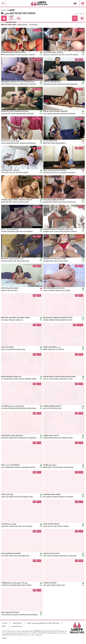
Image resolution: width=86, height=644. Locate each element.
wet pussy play (48, 202)
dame (23, 349)
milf (64, 585)
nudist (50, 349)
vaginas (55, 438)
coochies (15, 202)
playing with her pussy (69, 202)
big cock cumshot (56, 84)
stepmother (64, 113)
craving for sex (14, 526)
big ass (11, 615)
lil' (7, 290)
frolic (16, 290)
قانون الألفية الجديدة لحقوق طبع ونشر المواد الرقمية (43, 623)
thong (60, 438)
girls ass (56, 261)
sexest (13, 113)
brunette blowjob (14, 408)
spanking (16, 615)
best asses (59, 467)
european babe (9, 467)
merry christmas (10, 54)
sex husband (21, 556)
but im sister (33, 24)
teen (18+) (62, 54)
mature (19, 261)
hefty (45, 556)
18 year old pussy (68, 467)
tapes (3, 349)
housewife (23, 143)
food (51, 408)
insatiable (46, 231)
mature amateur (54, 379)
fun (69, 172)
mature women (64, 379)
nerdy (12, 290)
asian (3, 84)
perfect (3, 497)
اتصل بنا (5, 623)
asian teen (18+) (6, 113)
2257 (4, 626)
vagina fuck (33, 84)
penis (24, 526)
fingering (55, 202)
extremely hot (32, 438)
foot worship (5, 172)
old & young (47, 54)
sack (49, 143)
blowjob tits (30, 113)
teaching (61, 349)
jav (48, 379)
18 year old (32, 54)
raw (22, 320)
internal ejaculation (64, 231)
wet (6, 349)
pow (7, 202)
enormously (5, 438)
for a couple (5, 556)
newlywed (13, 585)
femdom (73, 172)
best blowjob (71, 113)
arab (24, 231)
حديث (11, 18)
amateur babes (48, 438)
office (54, 349)
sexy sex (50, 526)
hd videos (66, 526)
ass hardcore (69, 497)
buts (3, 320)
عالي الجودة (82, 18)
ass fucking (5, 408)
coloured (25, 172)
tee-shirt (53, 585)
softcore (60, 526)
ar (65, 143)
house (15, 556)
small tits (75, 54)
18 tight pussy (5, 585)
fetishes (64, 438)
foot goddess (10, 497)
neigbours (74, 231)
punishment (55, 497)
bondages (64, 172)
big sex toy (57, 172)
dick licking (23, 408)
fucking (50, 467)
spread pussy (63, 556)
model (71, 379)
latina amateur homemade (70, 84)
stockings (59, 585)
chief (54, 467)
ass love (63, 290)
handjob (58, 290)
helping (18, 320)
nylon (11, 172)
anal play (32, 467)
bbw (45, 497)
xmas (52, 261)
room (3, 467)
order (45, 408)
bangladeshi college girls (15, 231)
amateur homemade (54, 113)
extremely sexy (13, 438)
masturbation (25, 467)
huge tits (70, 320)
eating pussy (26, 261)
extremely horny (23, 438)
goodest (16, 379)
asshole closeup (24, 84)
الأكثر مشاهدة (18, 18)
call (48, 408)
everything (22, 615)
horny (28, 556)
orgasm (10, 261)
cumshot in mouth (24, 202)
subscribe (4, 231)
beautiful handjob (21, 113)
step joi (49, 556)
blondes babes (60, 143)
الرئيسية (4, 10)
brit (14, 172)
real (57, 349)
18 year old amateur (22, 54)
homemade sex (31, 143)
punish (53, 143)
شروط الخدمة (17, 623)
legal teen (29, 526)
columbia (11, 349)
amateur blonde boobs (12, 143)
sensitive (70, 438)
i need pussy (5, 526)
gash (10, 202)
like (9, 290)
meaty (45, 526)
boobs (6, 320)
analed (68, 290)
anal (60, 408)
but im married (22, 24)
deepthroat (52, 320)
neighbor (46, 320)
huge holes (55, 556)
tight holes (18, 467)
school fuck (47, 84)
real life (17, 497)
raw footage (17, 349)
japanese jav (55, 54)
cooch (45, 113)
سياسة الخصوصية (16, 626)
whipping (62, 497)
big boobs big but (48, 172)
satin (45, 585)
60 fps (3, 202)
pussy (20, 526)
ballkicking (29, 231)
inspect (3, 290)
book (45, 379)
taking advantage (61, 320)
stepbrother (28, 379)
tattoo (60, 202)
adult (15, 261)
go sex (3, 143)
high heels (46, 261)
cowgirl (66, 261)
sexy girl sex (15, 84)
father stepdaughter (32, 615)
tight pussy (12, 320)
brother (34, 379)
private (11, 556)
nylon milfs (19, 172)
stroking (22, 379)
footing (31, 497)
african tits (4, 261)
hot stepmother (72, 556)
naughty (49, 497)
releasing (29, 585)
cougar (56, 231)
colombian (52, 290)
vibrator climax (21, 585)
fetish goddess (24, 497)
